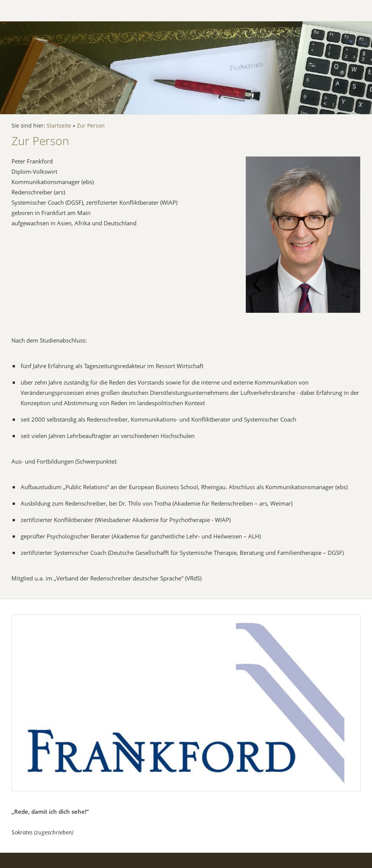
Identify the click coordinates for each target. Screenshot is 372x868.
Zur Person (91, 126)
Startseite (59, 126)
